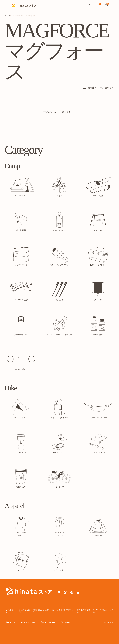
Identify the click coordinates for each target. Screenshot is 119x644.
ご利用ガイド (10, 611)
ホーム (7, 16)
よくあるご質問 (24, 611)
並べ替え (107, 88)
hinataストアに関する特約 (103, 611)
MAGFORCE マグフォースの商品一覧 (22, 16)
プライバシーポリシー (65, 611)
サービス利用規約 (83, 611)
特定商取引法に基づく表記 (44, 611)
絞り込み (90, 88)
